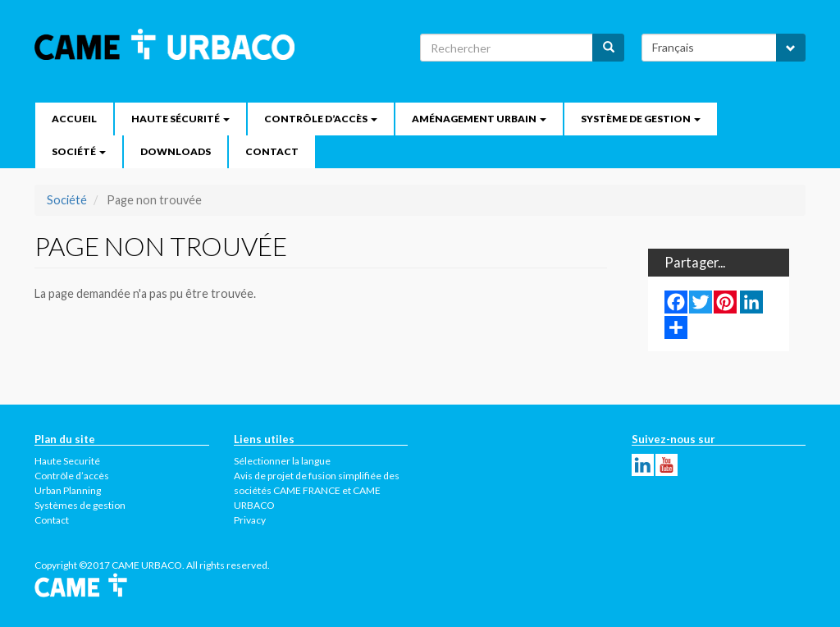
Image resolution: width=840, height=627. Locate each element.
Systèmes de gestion (80, 505)
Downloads (176, 151)
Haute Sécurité (180, 119)
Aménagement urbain (479, 119)
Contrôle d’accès (321, 119)
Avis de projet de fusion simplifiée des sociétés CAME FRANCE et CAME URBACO (317, 490)
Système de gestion (641, 119)
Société (79, 151)
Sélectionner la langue (282, 461)
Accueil (74, 119)
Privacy (250, 520)
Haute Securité (67, 461)
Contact (272, 151)
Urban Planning (68, 490)
